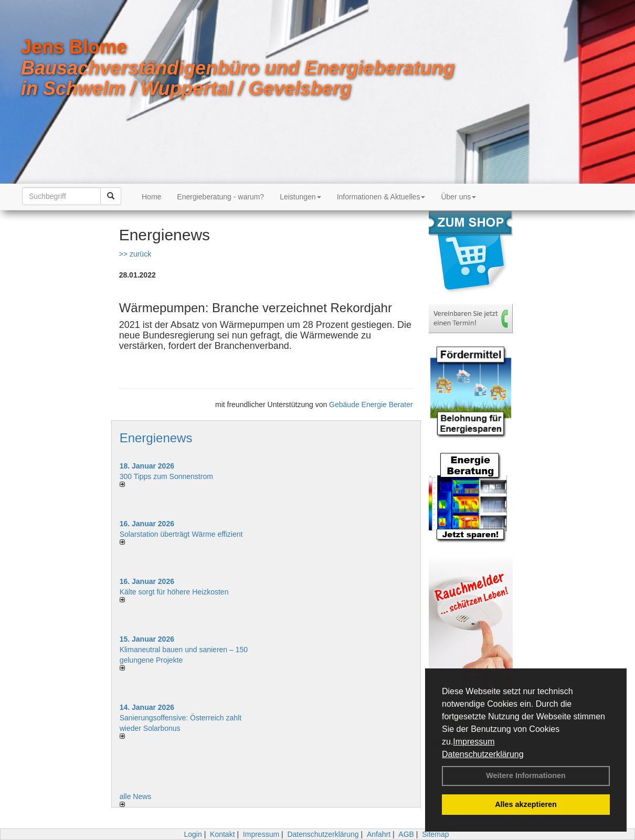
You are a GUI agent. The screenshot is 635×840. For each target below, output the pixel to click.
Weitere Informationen (526, 775)
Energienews (156, 438)
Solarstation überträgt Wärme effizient (181, 534)
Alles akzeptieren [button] (526, 804)
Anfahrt (379, 834)
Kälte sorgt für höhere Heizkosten (175, 592)
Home (151, 197)
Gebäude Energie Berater (371, 405)
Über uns (458, 197)
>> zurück (135, 254)
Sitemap (435, 834)
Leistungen (300, 197)
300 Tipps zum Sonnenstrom (166, 476)
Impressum (474, 742)
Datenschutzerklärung (483, 754)
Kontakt (222, 834)
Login (193, 834)
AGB (406, 834)
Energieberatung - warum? (220, 197)
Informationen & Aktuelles (381, 197)
